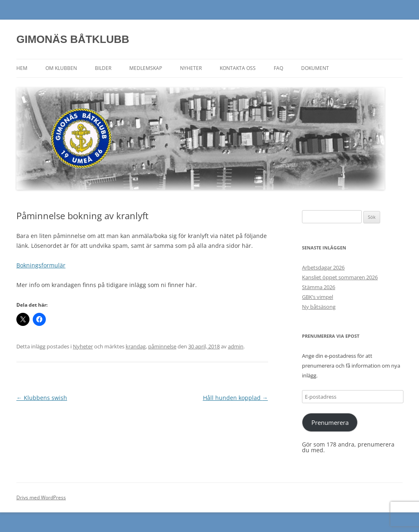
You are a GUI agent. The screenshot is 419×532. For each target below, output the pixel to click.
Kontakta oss (238, 68)
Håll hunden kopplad (235, 398)
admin (236, 346)
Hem (22, 68)
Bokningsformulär (41, 265)
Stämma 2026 (319, 287)
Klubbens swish (42, 398)
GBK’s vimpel (318, 297)
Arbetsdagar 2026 (323, 267)
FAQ (278, 68)
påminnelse (162, 346)
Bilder (103, 68)
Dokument (315, 68)
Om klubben (61, 68)
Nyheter (191, 68)
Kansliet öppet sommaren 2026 (340, 277)
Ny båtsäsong (319, 307)
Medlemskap (146, 68)
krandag (136, 346)
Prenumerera (330, 422)
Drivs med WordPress (41, 497)
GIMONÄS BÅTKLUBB (73, 39)
